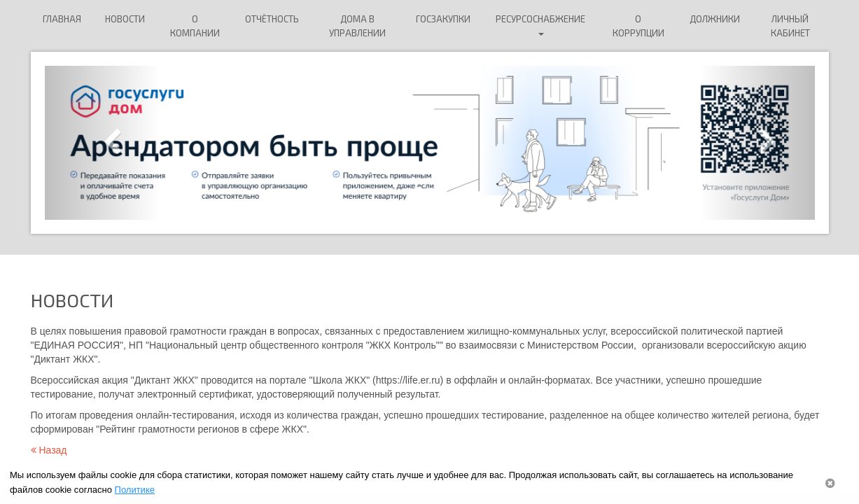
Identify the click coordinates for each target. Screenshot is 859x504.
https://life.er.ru (408, 380)
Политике (135, 490)
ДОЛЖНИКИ (715, 19)
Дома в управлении (357, 26)
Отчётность (272, 19)
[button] (103, 143)
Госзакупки (443, 19)
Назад (49, 450)
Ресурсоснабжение (540, 24)
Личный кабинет (790, 26)
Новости (125, 19)
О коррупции (638, 26)
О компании (195, 26)
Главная (62, 19)
